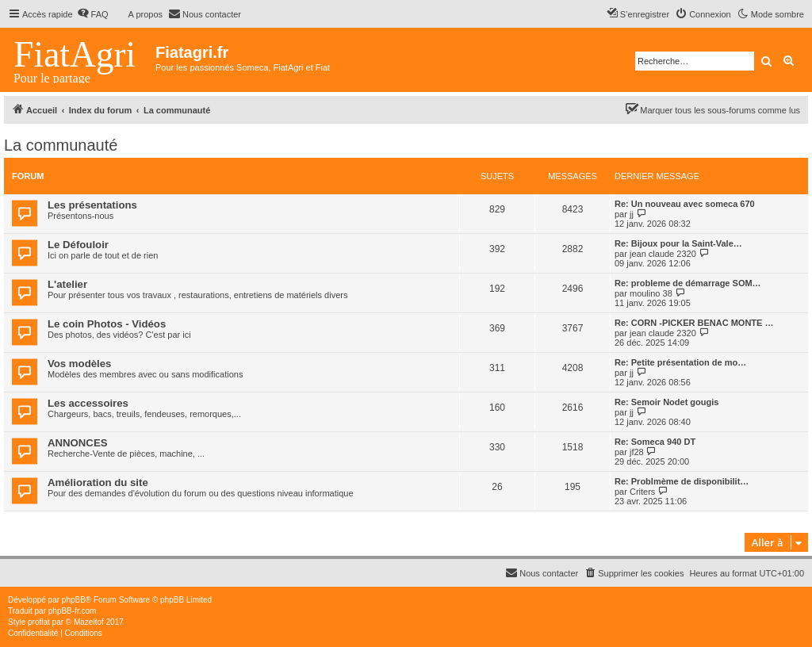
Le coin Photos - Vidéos (107, 324)
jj (632, 214)
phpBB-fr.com (73, 611)
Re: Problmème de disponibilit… (682, 481)
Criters (642, 492)
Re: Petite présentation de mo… (680, 362)
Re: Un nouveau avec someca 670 (685, 204)
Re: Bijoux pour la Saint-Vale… (678, 243)
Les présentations (92, 205)
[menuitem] (93, 14)
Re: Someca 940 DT (655, 442)
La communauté (61, 145)
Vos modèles (79, 364)
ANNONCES (77, 443)
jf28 (637, 452)
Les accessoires (88, 403)
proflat (39, 622)
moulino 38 (651, 293)
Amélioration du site (98, 482)
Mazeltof (89, 622)
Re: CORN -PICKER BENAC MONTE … (694, 323)
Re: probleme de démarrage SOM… (688, 283)
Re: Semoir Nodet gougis (666, 402)
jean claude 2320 (663, 254)
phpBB (74, 600)
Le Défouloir (78, 245)
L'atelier (67, 284)
